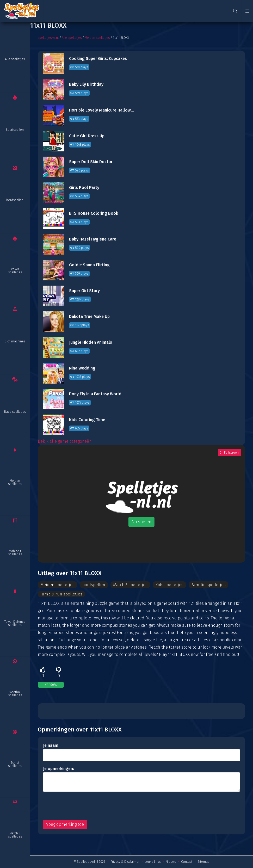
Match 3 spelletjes (15, 835)
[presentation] (83, 806)
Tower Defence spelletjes (15, 623)
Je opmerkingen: (58, 769)
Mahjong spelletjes (15, 553)
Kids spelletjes (169, 585)
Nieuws (171, 862)
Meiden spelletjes (15, 482)
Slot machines (15, 341)
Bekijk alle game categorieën (65, 441)
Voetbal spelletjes (15, 694)
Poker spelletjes (15, 271)
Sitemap (203, 862)
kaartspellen (15, 130)
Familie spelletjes (208, 585)
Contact (187, 862)
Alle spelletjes (15, 59)
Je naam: (51, 745)
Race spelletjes (15, 412)
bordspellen (15, 200)
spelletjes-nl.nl (48, 38)
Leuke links (153, 862)
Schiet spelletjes (15, 764)
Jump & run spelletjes (61, 594)
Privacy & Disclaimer (125, 862)
